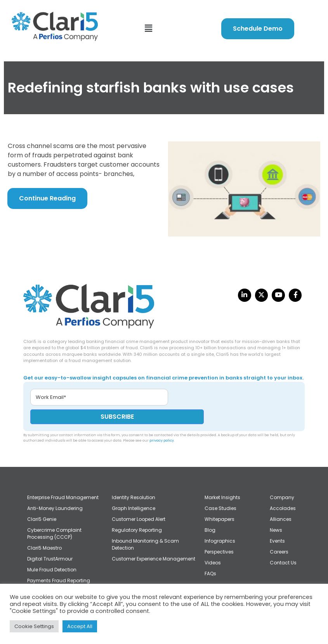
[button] (148, 29)
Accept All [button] (80, 626)
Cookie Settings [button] (34, 626)
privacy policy (162, 440)
